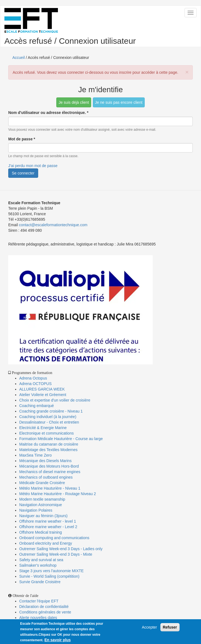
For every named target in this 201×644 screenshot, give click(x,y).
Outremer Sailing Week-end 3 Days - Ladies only (61, 549)
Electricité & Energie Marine (43, 428)
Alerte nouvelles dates (38, 618)
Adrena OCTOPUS (35, 384)
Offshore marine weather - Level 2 (48, 527)
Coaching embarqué (37, 406)
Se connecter (23, 173)
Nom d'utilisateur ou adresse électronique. (48, 113)
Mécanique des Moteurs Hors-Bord (49, 466)
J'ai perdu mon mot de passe (33, 166)
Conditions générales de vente (45, 612)
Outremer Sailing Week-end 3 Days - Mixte (56, 554)
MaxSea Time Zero (35, 455)
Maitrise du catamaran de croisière (49, 444)
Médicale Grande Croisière (42, 483)
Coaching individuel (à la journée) (48, 417)
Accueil (19, 58)
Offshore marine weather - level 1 (48, 521)
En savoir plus (58, 640)
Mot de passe (22, 139)
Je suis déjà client (74, 102)
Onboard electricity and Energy (46, 543)
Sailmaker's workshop (38, 565)
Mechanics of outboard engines (46, 477)
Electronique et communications (46, 433)
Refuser (170, 627)
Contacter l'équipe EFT (39, 601)
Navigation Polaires (36, 510)
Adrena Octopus (33, 378)
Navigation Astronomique (41, 505)
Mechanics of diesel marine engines (50, 472)
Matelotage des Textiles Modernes (48, 450)
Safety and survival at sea (41, 560)
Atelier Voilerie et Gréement (43, 395)
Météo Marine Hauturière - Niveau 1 (50, 488)
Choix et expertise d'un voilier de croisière (55, 400)
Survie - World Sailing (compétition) (49, 576)
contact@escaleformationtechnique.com (53, 225)
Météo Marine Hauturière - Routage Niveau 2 (58, 494)
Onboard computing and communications (54, 538)
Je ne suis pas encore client (119, 102)
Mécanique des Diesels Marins (45, 461)
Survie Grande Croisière (40, 582)
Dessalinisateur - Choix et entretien (49, 422)
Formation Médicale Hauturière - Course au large (61, 439)
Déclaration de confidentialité (44, 607)
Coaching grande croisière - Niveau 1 (51, 411)
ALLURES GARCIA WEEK (42, 389)
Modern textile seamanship (42, 499)
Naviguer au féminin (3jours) (43, 516)
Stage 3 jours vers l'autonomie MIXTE (51, 571)
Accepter (150, 627)
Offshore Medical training (41, 532)
